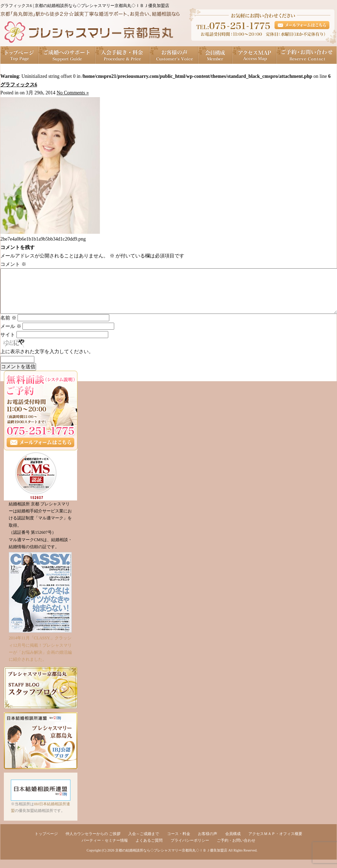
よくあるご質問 (149, 849)
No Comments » (73, 93)
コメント (13, 264)
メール (11, 335)
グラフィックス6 (19, 85)
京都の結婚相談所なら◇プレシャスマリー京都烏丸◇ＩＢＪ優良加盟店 (171, 859)
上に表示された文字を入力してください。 (47, 360)
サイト (8, 343)
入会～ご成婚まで (144, 842)
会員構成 (215, 55)
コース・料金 (179, 842)
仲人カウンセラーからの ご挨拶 (93, 842)
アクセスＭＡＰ (255, 55)
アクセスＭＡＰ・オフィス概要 (275, 842)
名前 (8, 326)
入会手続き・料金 (123, 55)
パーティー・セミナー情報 (105, 849)
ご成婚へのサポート (67, 55)
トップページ (19, 55)
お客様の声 (174, 55)
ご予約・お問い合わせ (307, 55)
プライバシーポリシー (190, 849)
